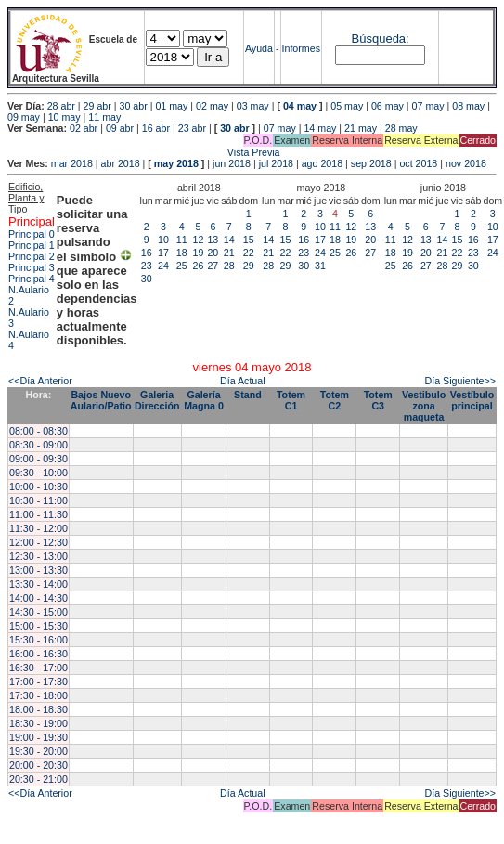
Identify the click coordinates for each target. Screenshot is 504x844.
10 (163, 240)
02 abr (84, 128)
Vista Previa (144, 152)
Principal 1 (32, 245)
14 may (320, 128)
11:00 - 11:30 (39, 514)
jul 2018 (276, 163)
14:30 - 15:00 (39, 612)
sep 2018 (371, 163)
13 (213, 240)
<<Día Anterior (40, 381)
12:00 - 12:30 (39, 542)
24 (163, 266)
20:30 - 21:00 (39, 779)
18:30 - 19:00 (39, 723)
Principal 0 (32, 234)
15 (249, 240)
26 (199, 266)
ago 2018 (322, 163)
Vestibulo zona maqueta (424, 406)
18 (182, 253)
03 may (253, 106)
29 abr (97, 106)
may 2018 (176, 163)
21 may (361, 128)
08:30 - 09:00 (39, 445)
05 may (347, 106)
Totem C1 (291, 400)
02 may (212, 106)
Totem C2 (335, 400)
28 (229, 266)
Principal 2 (32, 256)
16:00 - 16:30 (39, 654)
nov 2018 (466, 163)
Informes (301, 48)
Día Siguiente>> (460, 381)
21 (229, 253)
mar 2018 (72, 163)
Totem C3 (378, 400)
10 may (65, 117)
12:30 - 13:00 (39, 556)
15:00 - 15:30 (39, 626)
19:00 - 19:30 (39, 737)
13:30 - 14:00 (39, 584)
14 (229, 240)
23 (147, 266)
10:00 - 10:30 (39, 487)
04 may (300, 106)
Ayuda (259, 48)
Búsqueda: (381, 39)
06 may (388, 106)
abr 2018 (121, 163)
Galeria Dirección (157, 400)
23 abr (192, 128)
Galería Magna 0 (204, 400)
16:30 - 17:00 (39, 668)
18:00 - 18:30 (39, 709)
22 (249, 253)
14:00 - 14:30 (39, 598)
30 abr (134, 106)
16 (147, 253)
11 (182, 240)
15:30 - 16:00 (39, 640)
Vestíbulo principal (472, 400)
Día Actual (243, 381)
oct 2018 (418, 163)
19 (199, 253)
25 (182, 266)
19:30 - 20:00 (39, 751)
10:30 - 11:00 (39, 500)
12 (199, 240)
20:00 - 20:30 (39, 765)
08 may (468, 106)
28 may (401, 128)
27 (213, 266)
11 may (104, 117)
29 (249, 266)
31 (320, 266)
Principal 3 (32, 267)
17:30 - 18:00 (39, 695)
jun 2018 (232, 163)
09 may (24, 117)
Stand (248, 395)
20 (213, 253)
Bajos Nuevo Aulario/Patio (101, 400)
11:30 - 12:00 (39, 528)
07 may (428, 106)
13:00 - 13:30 (39, 570)
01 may (171, 106)
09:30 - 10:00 (39, 473)
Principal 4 (32, 279)
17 (163, 253)
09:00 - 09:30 (39, 459)
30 (147, 279)
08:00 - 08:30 (39, 431)
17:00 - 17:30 (39, 682)
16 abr (156, 128)
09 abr (120, 128)
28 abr (61, 106)
